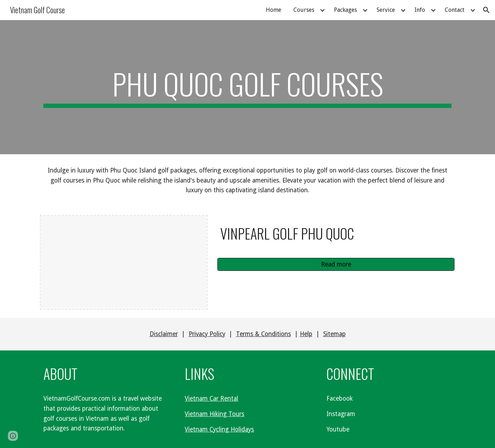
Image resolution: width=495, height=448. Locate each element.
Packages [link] (345, 10)
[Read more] (336, 265)
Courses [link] (304, 10)
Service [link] (386, 10)
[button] (486, 10)
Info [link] (420, 10)
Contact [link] (455, 10)
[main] (247, 87)
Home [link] (274, 10)
